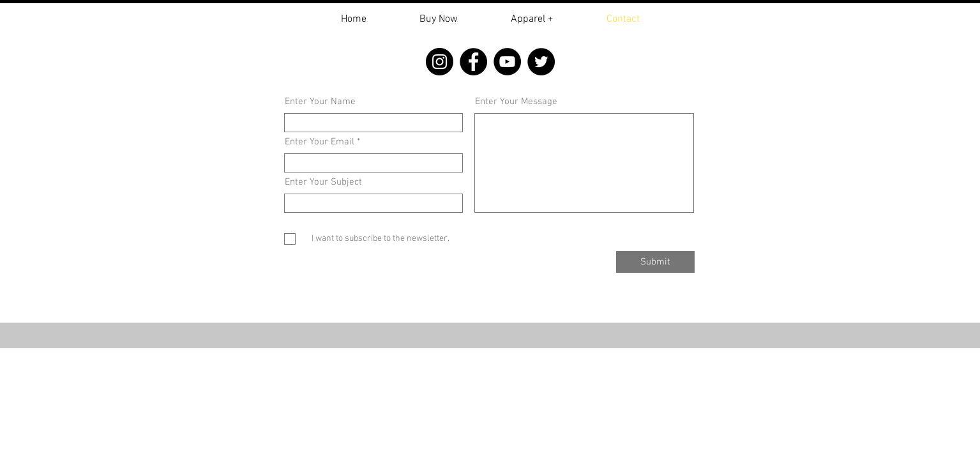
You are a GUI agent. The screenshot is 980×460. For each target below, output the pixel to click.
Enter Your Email (320, 142)
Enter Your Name (320, 102)
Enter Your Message (516, 102)
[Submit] (655, 262)
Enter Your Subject (323, 182)
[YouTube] (507, 62)
